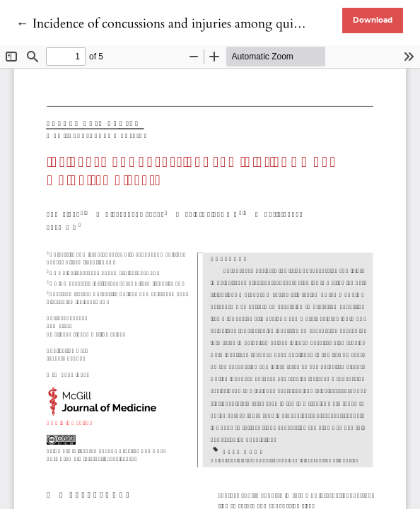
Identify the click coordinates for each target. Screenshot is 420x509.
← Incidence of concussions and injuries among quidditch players (193, 24)
